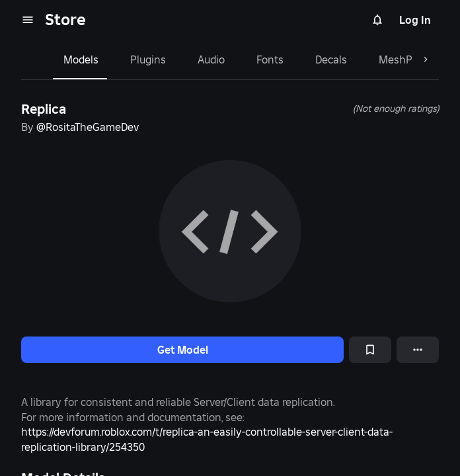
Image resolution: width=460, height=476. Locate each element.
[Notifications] (377, 20)
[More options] (418, 350)
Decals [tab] (331, 59)
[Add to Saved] (370, 350)
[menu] (28, 20)
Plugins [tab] (148, 59)
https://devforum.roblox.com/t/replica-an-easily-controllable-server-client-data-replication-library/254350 (207, 439)
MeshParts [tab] (405, 59)
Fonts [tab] (270, 59)
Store (65, 20)
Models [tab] (81, 59)
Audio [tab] (211, 59)
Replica (44, 109)
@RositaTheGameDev (88, 127)
